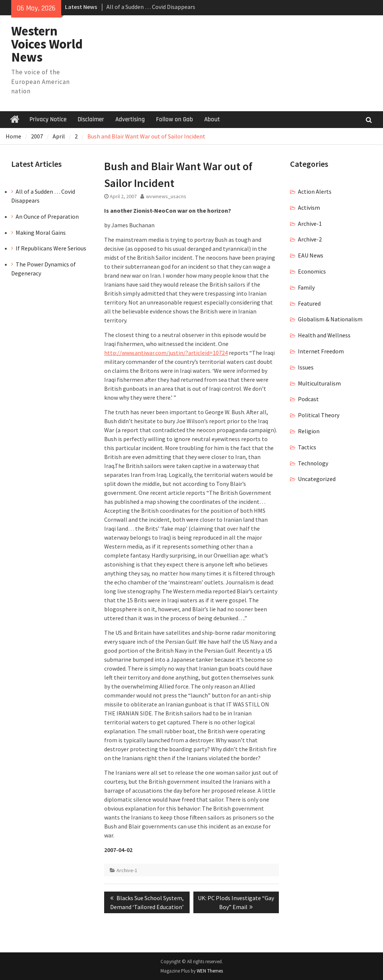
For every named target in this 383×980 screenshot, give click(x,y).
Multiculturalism (319, 383)
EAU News (311, 255)
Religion (309, 431)
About (212, 119)
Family (306, 287)
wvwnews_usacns (166, 196)
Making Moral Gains (41, 232)
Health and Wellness (324, 335)
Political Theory (319, 415)
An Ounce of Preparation (47, 216)
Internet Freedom (321, 351)
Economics (312, 271)
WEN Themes (210, 971)
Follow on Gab (175, 119)
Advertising (130, 119)
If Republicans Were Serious (51, 248)
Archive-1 (127, 870)
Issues (306, 367)
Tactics (307, 447)
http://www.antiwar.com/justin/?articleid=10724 (166, 353)
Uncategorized (317, 479)
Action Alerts (315, 191)
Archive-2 (310, 239)
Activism (309, 207)
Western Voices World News (47, 44)
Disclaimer (91, 119)
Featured (309, 303)
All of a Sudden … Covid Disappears (151, 7)
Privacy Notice (48, 119)
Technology (313, 463)
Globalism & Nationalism (330, 319)
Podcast (308, 399)
